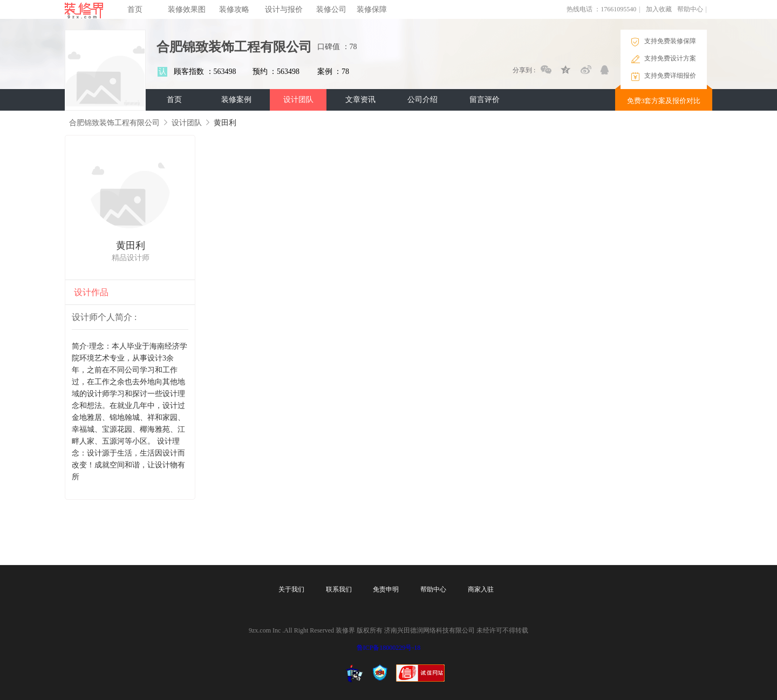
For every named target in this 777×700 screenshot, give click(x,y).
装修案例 (236, 100)
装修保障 (372, 9)
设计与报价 (284, 9)
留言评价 (485, 100)
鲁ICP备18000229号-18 (389, 648)
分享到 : (524, 70)
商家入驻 (481, 589)
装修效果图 (187, 9)
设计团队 (298, 100)
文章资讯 (360, 100)
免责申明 (386, 589)
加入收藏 (659, 9)
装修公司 (331, 9)
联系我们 (339, 589)
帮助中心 (690, 9)
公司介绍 (422, 100)
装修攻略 (234, 9)
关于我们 (291, 589)
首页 (135, 9)
